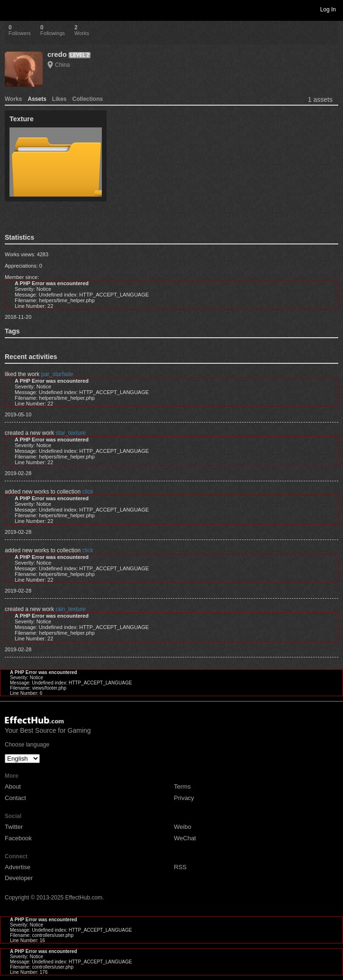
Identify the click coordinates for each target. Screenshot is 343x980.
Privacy (184, 798)
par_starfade (57, 374)
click (87, 492)
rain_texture (70, 609)
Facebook (18, 838)
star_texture (70, 433)
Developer (19, 878)
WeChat (185, 838)
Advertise (18, 867)
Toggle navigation (11, 9)
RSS (180, 867)
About (13, 787)
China (62, 65)
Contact (15, 798)
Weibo (183, 827)
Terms (182, 787)
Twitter (14, 827)
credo (57, 54)
